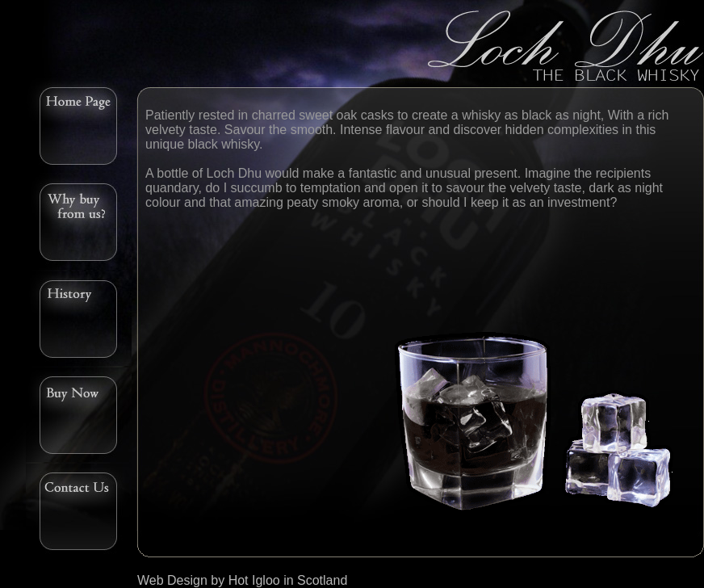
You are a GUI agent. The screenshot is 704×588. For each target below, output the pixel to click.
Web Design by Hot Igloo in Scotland (242, 580)
